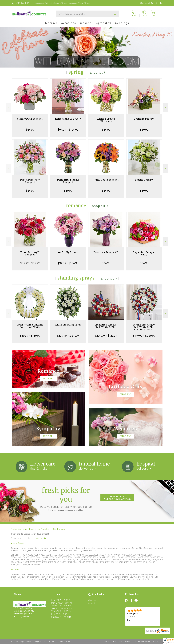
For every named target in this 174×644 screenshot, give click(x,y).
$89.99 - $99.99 (30, 263)
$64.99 (30, 130)
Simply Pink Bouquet (30, 119)
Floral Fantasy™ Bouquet (30, 253)
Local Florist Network (142, 641)
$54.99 (106, 191)
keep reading (41, 538)
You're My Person (68, 252)
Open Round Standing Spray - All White (30, 326)
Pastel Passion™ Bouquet (30, 181)
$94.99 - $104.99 (68, 130)
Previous (8, 108)
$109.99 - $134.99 (68, 336)
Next (166, 108)
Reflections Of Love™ (68, 119)
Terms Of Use (110, 641)
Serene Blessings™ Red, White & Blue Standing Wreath (144, 327)
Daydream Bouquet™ (106, 252)
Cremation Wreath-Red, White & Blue (106, 326)
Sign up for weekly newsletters (117, 498)
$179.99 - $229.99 (144, 336)
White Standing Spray (68, 325)
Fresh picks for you (66, 499)
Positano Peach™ (144, 119)
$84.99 (30, 191)
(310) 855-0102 (22, 3)
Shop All (96, 73)
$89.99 (144, 130)
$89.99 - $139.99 (30, 336)
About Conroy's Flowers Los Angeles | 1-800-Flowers (38, 529)
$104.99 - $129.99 (106, 336)
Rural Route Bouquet (106, 180)
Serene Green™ (144, 180)
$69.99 (68, 191)
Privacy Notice (124, 641)
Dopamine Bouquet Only (144, 253)
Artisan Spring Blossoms (106, 120)
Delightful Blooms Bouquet (68, 181)
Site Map (157, 641)
